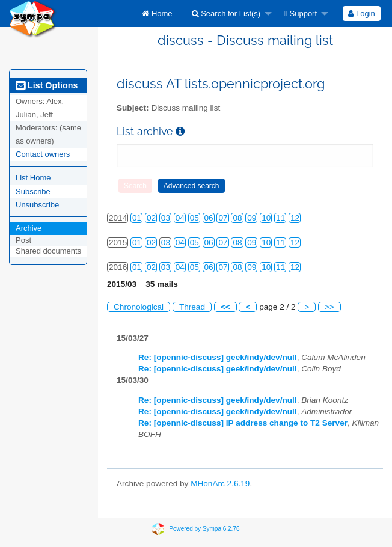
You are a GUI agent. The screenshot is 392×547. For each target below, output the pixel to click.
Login (361, 14)
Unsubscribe (37, 205)
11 (280, 218)
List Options (47, 85)
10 (266, 218)
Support (301, 14)
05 (194, 218)
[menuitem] (157, 14)
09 (252, 218)
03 (166, 218)
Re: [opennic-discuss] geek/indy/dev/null (218, 357)
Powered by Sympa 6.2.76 (204, 529)
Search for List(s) (226, 14)
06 (209, 218)
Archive (29, 228)
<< (225, 307)
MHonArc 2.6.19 (220, 484)
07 (223, 218)
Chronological (139, 307)
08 (237, 218)
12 (295, 218)
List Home (33, 178)
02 (151, 218)
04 (180, 218)
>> (329, 307)
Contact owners (43, 154)
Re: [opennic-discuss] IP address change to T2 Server (243, 423)
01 (137, 218)
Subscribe (33, 191)
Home (157, 14)
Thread (192, 307)
